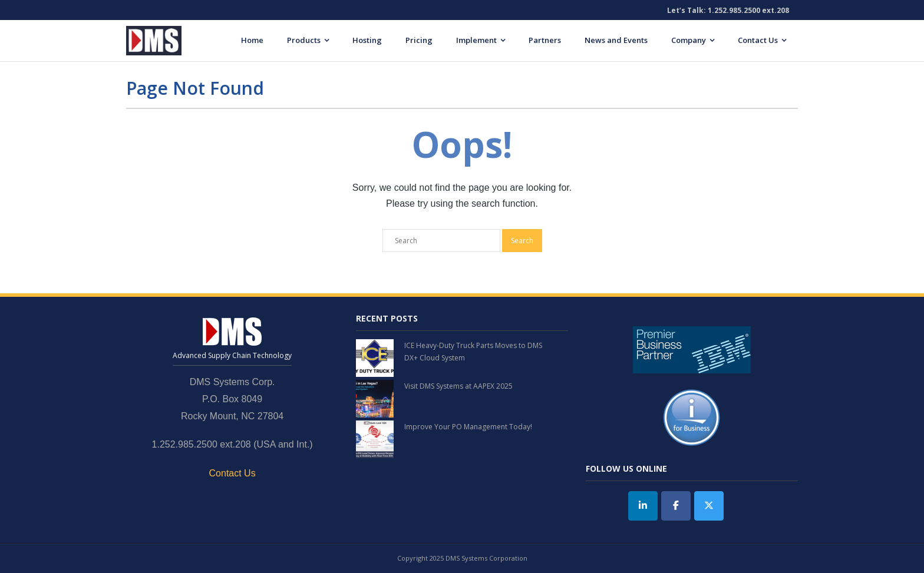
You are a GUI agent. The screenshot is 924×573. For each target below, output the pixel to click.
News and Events (616, 40)
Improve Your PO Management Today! (468, 427)
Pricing (419, 40)
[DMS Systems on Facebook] (676, 506)
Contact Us (758, 40)
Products (304, 40)
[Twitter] (709, 506)
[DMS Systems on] (741, 506)
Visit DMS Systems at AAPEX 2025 (458, 386)
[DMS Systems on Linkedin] (643, 506)
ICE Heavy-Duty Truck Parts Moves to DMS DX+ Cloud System (473, 352)
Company (689, 40)
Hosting (367, 40)
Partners (545, 40)
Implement (476, 40)
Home (252, 40)
